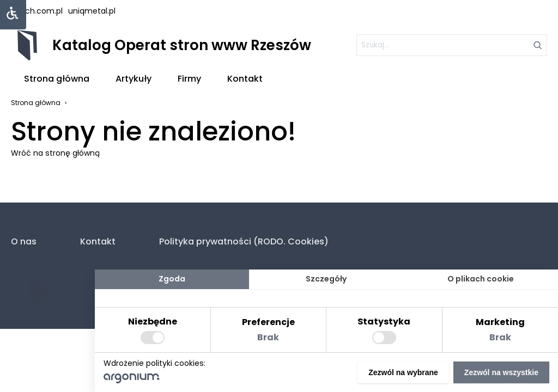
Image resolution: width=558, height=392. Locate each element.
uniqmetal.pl (92, 11)
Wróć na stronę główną (55, 153)
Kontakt (245, 79)
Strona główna (57, 79)
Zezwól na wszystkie (501, 372)
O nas (24, 241)
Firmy (189, 79)
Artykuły (134, 79)
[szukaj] (452, 45)
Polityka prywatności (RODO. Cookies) (244, 241)
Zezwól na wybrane (403, 372)
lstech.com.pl (37, 11)
